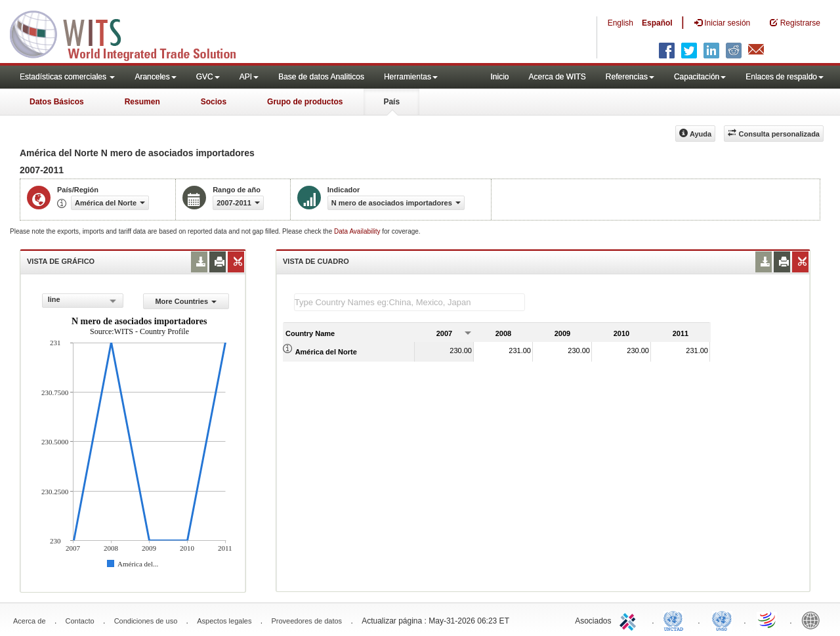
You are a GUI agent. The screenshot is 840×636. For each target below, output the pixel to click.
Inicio (499, 77)
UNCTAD (676, 620)
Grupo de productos (305, 102)
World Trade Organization (768, 620)
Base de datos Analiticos (321, 77)
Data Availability (358, 231)
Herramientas (411, 77)
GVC (208, 77)
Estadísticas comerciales (67, 77)
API (249, 77)
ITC (630, 620)
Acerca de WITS (557, 77)
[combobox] (83, 301)
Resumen (142, 102)
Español (657, 23)
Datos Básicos (57, 102)
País (391, 102)
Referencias (630, 77)
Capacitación (700, 77)
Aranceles (155, 77)
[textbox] (409, 302)
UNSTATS (722, 620)
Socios (214, 102)
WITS (131, 33)
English (620, 23)
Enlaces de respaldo (785, 77)
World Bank (814, 620)
